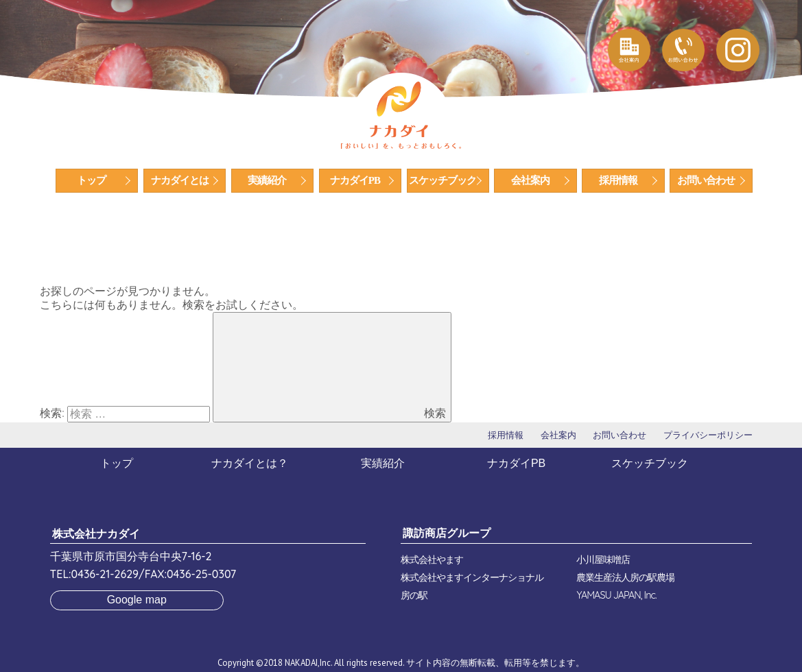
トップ (91, 180)
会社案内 (530, 180)
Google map (137, 600)
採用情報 (618, 180)
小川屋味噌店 (603, 560)
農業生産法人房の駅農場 (625, 577)
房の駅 (414, 595)
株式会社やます (432, 560)
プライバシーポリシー (708, 435)
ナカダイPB (355, 180)
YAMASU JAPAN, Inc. (616, 595)
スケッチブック (443, 180)
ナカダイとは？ (250, 463)
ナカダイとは (180, 180)
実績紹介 (267, 180)
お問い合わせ (706, 180)
